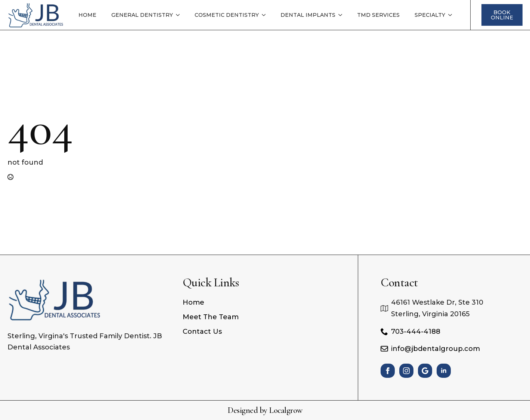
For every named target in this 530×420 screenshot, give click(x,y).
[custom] (425, 371)
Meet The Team (211, 317)
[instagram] (406, 371)
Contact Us (202, 332)
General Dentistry (142, 15)
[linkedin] (444, 371)
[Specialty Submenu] (452, 15)
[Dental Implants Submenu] (343, 15)
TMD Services (378, 15)
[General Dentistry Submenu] (180, 15)
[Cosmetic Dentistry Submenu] (266, 15)
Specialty (430, 15)
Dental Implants (308, 15)
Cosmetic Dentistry (227, 15)
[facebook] (388, 371)
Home (87, 15)
